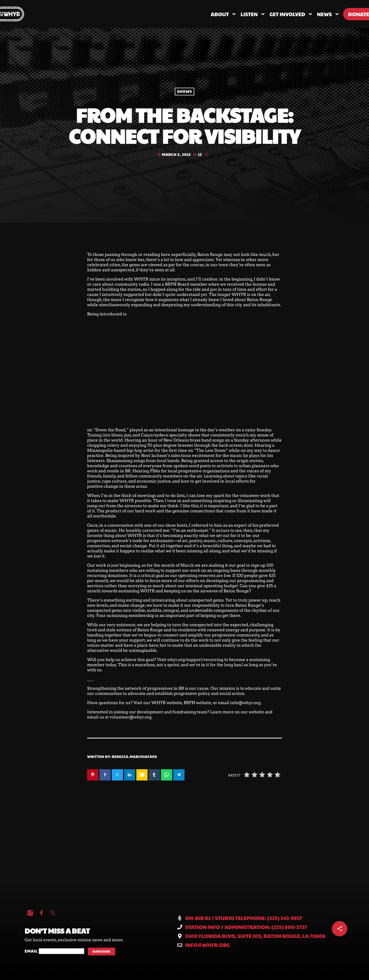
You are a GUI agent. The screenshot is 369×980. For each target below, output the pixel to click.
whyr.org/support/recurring (195, 660)
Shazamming (119, 461)
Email (32, 951)
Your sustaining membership (125, 616)
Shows (184, 91)
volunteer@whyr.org (131, 717)
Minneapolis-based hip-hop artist (120, 450)
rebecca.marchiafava (134, 756)
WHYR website (167, 703)
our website (252, 712)
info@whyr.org (245, 703)
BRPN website (197, 703)
